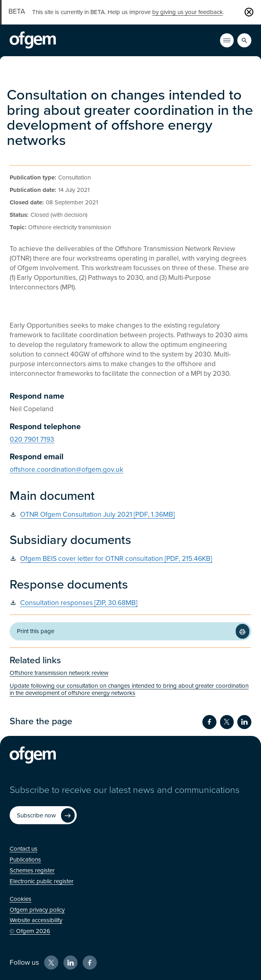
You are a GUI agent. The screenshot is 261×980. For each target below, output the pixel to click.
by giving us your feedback (188, 12)
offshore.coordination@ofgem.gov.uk (66, 470)
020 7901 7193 (32, 439)
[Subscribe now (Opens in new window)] (43, 815)
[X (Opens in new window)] (51, 963)
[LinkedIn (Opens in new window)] (70, 963)
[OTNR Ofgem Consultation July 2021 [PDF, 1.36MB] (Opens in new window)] (130, 515)
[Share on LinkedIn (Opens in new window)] (244, 722)
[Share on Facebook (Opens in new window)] (209, 722)
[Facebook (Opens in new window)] (90, 963)
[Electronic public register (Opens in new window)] (42, 881)
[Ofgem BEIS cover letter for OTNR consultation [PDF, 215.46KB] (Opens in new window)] (130, 559)
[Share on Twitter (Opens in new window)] (227, 722)
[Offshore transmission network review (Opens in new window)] (130, 673)
